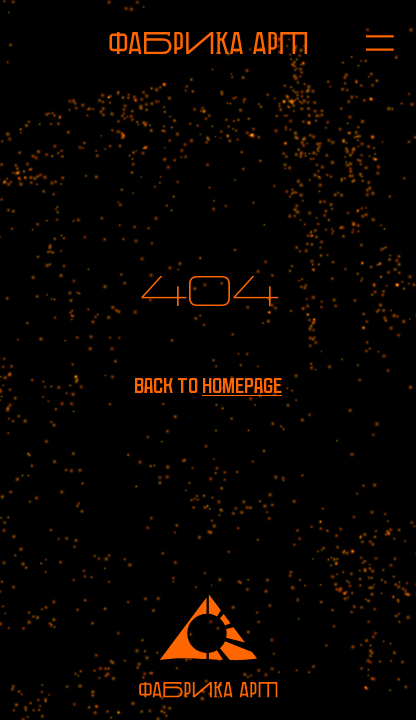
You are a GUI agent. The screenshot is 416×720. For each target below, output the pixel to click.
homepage (242, 385)
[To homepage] (208, 43)
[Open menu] (369, 43)
